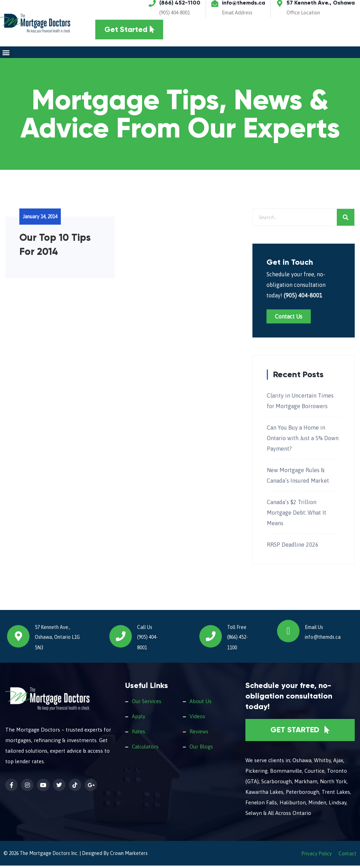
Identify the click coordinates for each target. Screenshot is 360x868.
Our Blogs (201, 749)
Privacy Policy (317, 856)
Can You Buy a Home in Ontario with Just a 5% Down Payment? (303, 440)
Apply (139, 718)
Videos (197, 718)
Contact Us (289, 319)
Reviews (199, 734)
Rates (139, 734)
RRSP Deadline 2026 (293, 547)
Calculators (145, 749)
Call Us (145, 629)
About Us (201, 703)
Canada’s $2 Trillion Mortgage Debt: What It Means (297, 515)
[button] (6, 55)
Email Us (314, 629)
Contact (348, 856)
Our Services (147, 703)
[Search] (346, 220)
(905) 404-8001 (175, 13)
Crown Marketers (129, 856)
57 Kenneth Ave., (53, 629)
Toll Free (237, 629)
